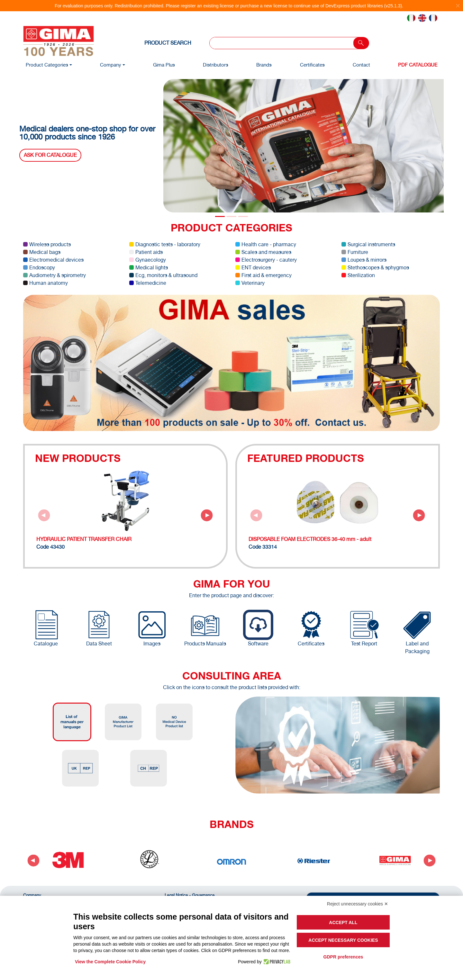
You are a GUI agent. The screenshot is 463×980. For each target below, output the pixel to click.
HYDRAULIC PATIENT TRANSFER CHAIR (84, 539)
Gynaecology (148, 260)
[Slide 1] (232, 216)
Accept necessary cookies (343, 940)
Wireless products (47, 244)
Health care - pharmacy (266, 244)
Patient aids (146, 252)
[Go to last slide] (33, 860)
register (188, 6)
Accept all (343, 922)
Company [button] (111, 65)
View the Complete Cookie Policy (110, 962)
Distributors (216, 65)
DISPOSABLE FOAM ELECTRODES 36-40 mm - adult (310, 539)
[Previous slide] (44, 515)
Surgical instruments (368, 244)
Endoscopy (39, 268)
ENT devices (253, 268)
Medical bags (42, 252)
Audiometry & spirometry (54, 275)
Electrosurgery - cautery (266, 260)
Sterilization (358, 275)
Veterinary (250, 283)
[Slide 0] (220, 216)
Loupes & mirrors (364, 260)
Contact (361, 65)
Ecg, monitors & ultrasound (163, 275)
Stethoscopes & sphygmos (375, 268)
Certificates (312, 65)
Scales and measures (263, 252)
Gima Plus (164, 65)
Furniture (355, 252)
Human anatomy (45, 283)
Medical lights (149, 268)
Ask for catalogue (50, 155)
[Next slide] (207, 515)
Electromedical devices (53, 260)
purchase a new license (264, 6)
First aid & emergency (263, 275)
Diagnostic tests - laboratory (165, 244)
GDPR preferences (343, 957)
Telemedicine (148, 283)
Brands (264, 65)
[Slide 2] (243, 216)
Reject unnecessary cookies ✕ (358, 904)
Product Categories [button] (47, 65)
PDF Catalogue (418, 65)
